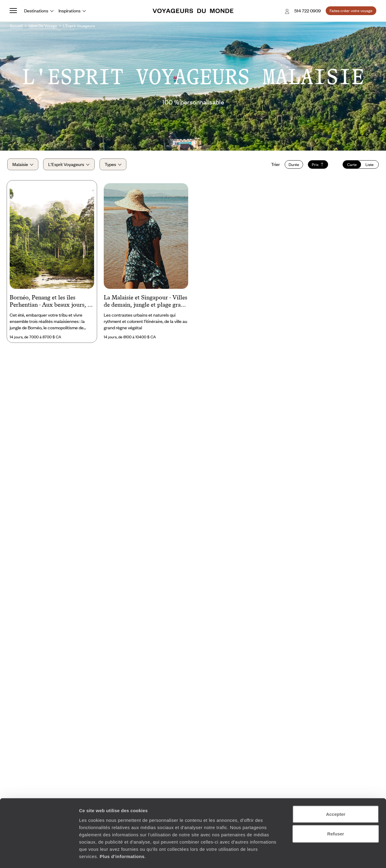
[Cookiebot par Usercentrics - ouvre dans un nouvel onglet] (39, 856)
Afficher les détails (332, 856)
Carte (350, 166)
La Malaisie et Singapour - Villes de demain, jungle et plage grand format (146, 305)
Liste (367, 166)
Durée (291, 166)
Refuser (336, 809)
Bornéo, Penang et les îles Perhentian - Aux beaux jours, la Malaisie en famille (51, 305)
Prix (316, 166)
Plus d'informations (122, 832)
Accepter (336, 789)
